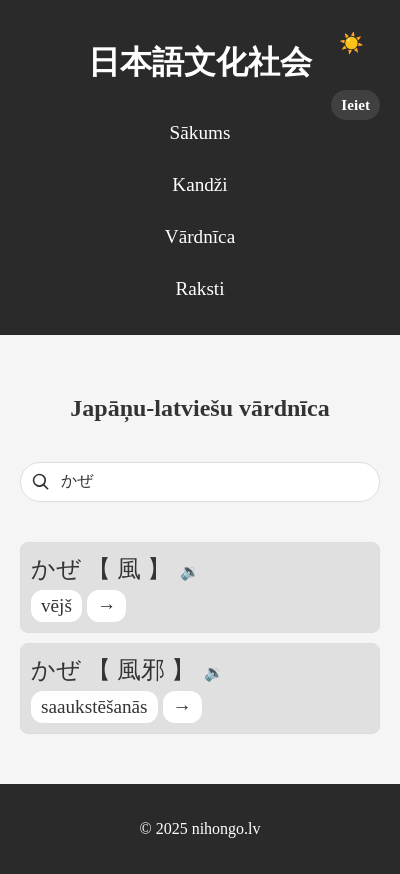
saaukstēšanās (94, 706)
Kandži (199, 184)
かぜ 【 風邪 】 (116, 670)
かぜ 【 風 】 (104, 569)
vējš (56, 605)
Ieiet (355, 104)
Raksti (199, 288)
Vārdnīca (200, 236)
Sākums (200, 132)
